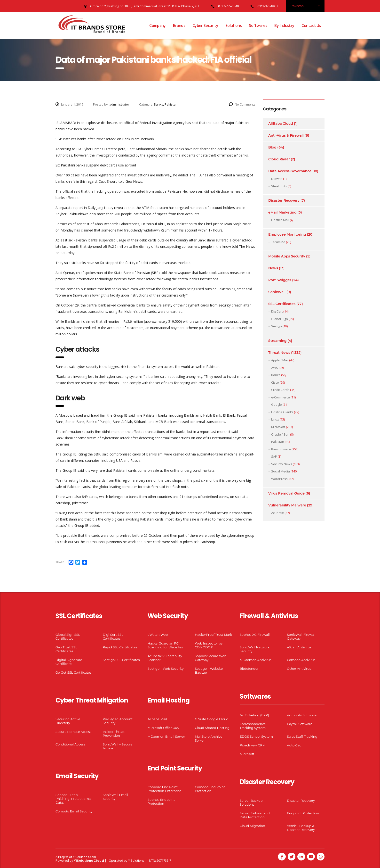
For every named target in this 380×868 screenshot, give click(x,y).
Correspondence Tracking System (253, 726)
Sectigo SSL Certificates (121, 660)
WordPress (279, 479)
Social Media (281, 471)
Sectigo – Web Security (166, 669)
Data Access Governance (290, 171)
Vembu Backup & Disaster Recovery (301, 828)
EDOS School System (256, 736)
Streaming (277, 341)
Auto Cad (294, 745)
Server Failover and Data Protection (255, 815)
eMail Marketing (282, 212)
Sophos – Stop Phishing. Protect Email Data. (74, 799)
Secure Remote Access (73, 732)
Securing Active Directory (68, 721)
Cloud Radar (279, 159)
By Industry (284, 25)
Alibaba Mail (157, 719)
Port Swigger (280, 280)
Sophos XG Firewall (255, 635)
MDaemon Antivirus (256, 660)
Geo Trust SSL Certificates (66, 649)
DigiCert (277, 311)
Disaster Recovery (284, 200)
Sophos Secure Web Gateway (211, 658)
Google (277, 405)
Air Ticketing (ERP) (254, 715)
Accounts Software (302, 715)
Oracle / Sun (280, 434)
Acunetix (277, 513)
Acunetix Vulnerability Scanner (165, 658)
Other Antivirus (299, 669)
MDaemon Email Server (166, 736)
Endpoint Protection (303, 813)
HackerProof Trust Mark (213, 635)
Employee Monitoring (287, 234)
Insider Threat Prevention (114, 734)
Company (158, 25)
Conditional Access (70, 744)
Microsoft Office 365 (163, 728)
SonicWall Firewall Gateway (301, 637)
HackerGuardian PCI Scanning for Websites (165, 645)
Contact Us (311, 25)
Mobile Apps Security (287, 256)
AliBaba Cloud (281, 124)
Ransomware (281, 449)
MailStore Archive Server (209, 738)
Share (60, 562)
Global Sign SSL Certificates (68, 637)
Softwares (258, 25)
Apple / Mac (280, 360)
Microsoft (247, 754)
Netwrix (277, 179)
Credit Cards (280, 390)
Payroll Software (300, 724)
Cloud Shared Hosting (212, 728)
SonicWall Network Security (255, 649)
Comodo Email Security (74, 811)
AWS (275, 368)
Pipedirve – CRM (253, 745)
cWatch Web (158, 635)
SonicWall (277, 292)
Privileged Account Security (118, 721)
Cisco (275, 382)
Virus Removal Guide (286, 493)
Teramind (278, 242)
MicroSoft (278, 427)
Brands (179, 25)
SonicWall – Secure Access (118, 746)
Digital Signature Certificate (69, 662)
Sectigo (277, 326)
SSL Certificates (282, 304)
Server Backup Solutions (251, 802)
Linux (275, 419)
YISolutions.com (84, 857)
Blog (272, 147)
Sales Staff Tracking (302, 736)
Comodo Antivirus (301, 660)
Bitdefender (249, 669)
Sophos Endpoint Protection (161, 802)
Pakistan (278, 442)
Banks (276, 375)
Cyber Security (205, 25)
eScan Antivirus (299, 647)
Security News (282, 464)
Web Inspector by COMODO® (209, 645)
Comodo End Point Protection (210, 789)
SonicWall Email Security (115, 797)
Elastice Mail (280, 220)
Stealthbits (279, 186)
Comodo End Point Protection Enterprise (164, 789)
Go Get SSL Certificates (73, 672)
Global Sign (280, 319)
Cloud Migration (252, 826)
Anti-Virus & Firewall (286, 135)
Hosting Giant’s (282, 412)
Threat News (279, 353)
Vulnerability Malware (287, 505)
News (273, 268)
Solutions (234, 25)
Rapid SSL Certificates (120, 647)
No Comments (242, 104)
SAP (274, 456)
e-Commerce (281, 397)
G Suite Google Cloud (212, 719)
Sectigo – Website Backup (209, 670)
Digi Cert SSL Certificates (113, 637)
